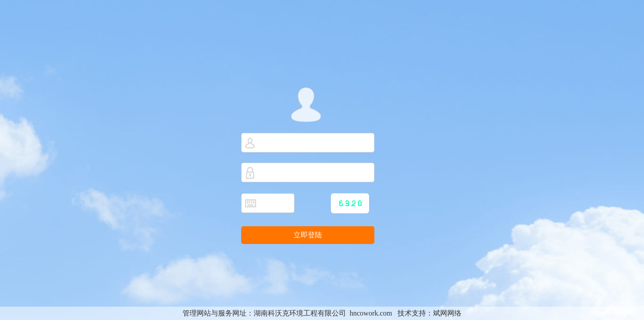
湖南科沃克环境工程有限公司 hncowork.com (323, 313)
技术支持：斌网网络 (429, 313)
